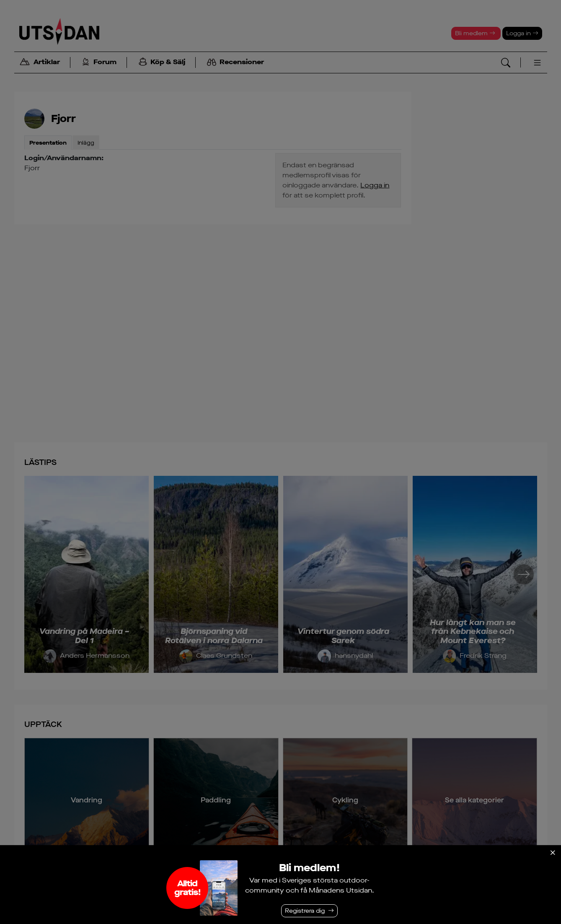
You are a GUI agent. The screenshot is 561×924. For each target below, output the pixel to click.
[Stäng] (553, 853)
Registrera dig (305, 911)
